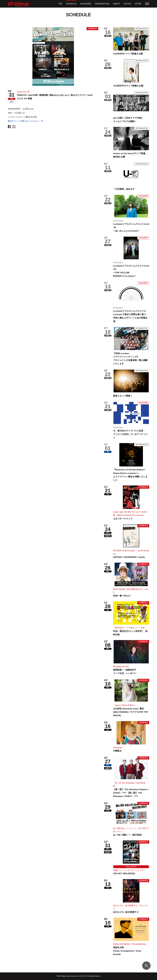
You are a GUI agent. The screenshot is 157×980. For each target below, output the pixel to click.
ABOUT (117, 4)
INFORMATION (102, 4)
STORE (138, 4)
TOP (60, 4)
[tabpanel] (53, 56)
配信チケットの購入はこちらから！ (24, 121)
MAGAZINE (86, 4)
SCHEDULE (71, 4)
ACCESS (127, 4)
